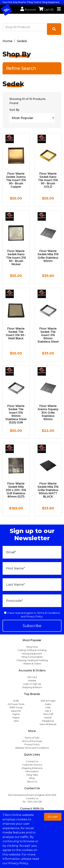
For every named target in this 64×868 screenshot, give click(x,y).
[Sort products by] (32, 118)
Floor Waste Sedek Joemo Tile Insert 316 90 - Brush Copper (16, 180)
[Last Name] (32, 585)
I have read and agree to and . (32, 615)
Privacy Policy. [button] (18, 863)
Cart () (46, 10)
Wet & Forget (48, 701)
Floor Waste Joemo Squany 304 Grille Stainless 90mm (48, 413)
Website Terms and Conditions (32, 748)
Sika (16, 721)
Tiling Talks (32, 775)
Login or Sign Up (32, 684)
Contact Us (32, 761)
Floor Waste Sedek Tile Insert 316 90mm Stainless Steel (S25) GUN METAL (16, 416)
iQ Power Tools (16, 704)
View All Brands (48, 724)
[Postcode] (32, 601)
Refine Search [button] (21, 68)
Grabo (48, 704)
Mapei (16, 718)
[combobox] (25, 27)
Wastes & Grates (32, 664)
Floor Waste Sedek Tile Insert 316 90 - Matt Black (16, 334)
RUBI (16, 701)
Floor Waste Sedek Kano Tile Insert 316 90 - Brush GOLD (48, 180)
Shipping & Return (32, 687)
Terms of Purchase (32, 741)
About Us (32, 781)
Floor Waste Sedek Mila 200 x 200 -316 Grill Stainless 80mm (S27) (16, 490)
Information (32, 771)
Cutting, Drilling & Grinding (32, 650)
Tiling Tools (32, 647)
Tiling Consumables (32, 657)
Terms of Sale (32, 738)
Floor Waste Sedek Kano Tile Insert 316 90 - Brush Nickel (16, 258)
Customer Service (32, 765)
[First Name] (32, 568)
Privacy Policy (34, 617)
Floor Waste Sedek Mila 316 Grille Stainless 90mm (48, 256)
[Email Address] (32, 552)
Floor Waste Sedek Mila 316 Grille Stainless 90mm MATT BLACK (48, 490)
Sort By (14, 110)
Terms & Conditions (49, 613)
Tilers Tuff (48, 714)
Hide (48, 707)
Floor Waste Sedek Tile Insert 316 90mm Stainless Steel (48, 335)
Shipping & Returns (32, 768)
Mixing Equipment (32, 654)
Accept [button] (53, 817)
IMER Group (16, 707)
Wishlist (32, 681)
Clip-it (48, 711)
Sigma (16, 714)
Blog (32, 778)
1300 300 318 (35, 802)
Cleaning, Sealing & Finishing (32, 660)
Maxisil (48, 718)
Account (28, 10)
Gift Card (32, 677)
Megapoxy (48, 721)
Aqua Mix (16, 711)
